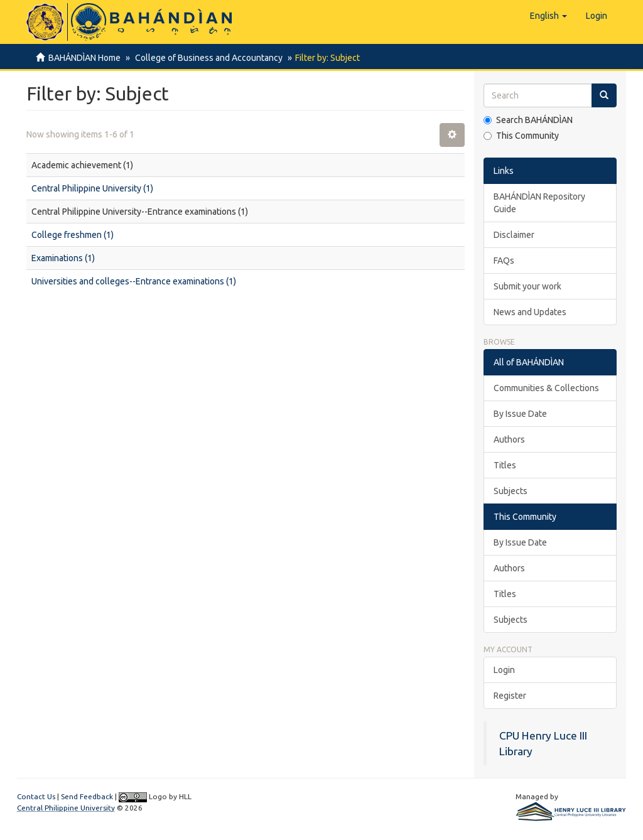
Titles (505, 465)
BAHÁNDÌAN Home (84, 58)
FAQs (504, 261)
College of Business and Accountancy (207, 58)
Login (504, 670)
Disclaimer (514, 235)
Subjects (511, 491)
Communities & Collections (546, 388)
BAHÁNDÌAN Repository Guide (539, 203)
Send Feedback (87, 796)
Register (510, 696)
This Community (521, 136)
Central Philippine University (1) (92, 188)
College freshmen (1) (73, 235)
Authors (509, 439)
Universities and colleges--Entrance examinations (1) (134, 281)
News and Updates (530, 312)
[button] (548, 16)
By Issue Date (520, 414)
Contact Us (36, 796)
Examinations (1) (63, 258)
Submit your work (527, 286)
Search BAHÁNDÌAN (528, 120)
